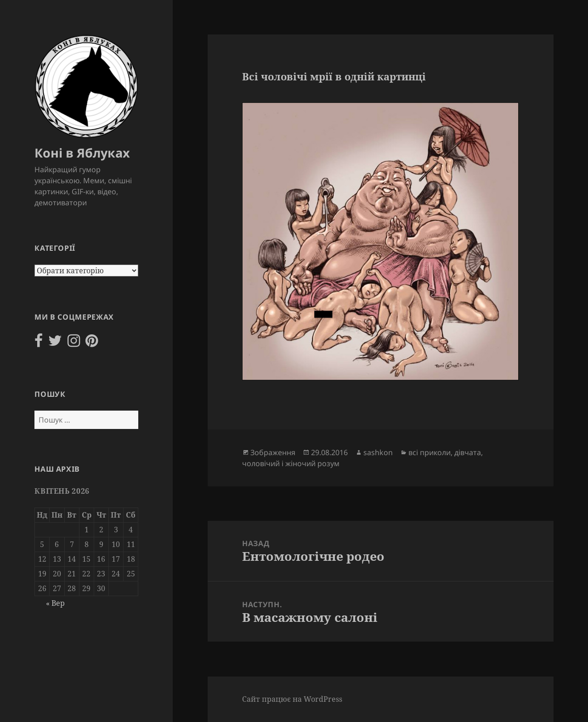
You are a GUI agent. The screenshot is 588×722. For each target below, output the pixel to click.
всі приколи (430, 452)
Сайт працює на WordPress (292, 699)
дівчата (468, 452)
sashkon (378, 452)
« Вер (55, 603)
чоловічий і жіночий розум (291, 463)
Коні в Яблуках (82, 153)
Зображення (273, 452)
